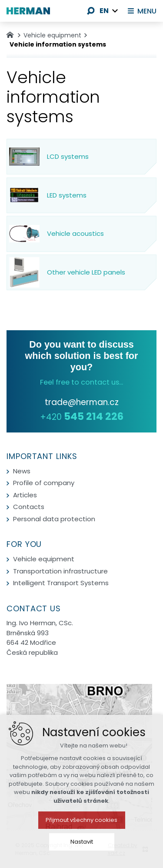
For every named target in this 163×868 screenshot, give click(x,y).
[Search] (91, 11)
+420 (82, 417)
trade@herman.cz (82, 402)
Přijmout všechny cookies (81, 856)
